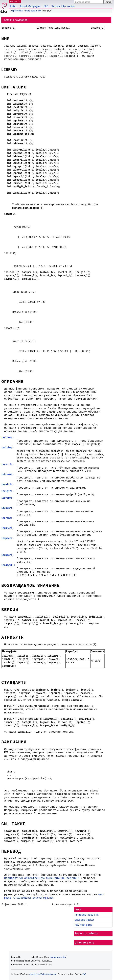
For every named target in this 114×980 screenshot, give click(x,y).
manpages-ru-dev (33, 11)
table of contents (87, 933)
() (7, 437)
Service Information (63, 6)
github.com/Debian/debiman (43, 974)
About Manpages (30, 6)
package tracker (84, 920)
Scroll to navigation (16, 20)
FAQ (46, 6)
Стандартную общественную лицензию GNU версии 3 (42, 878)
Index (14, 6)
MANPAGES (15, 1)
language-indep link (87, 915)
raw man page (83, 925)
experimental (17, 11)
